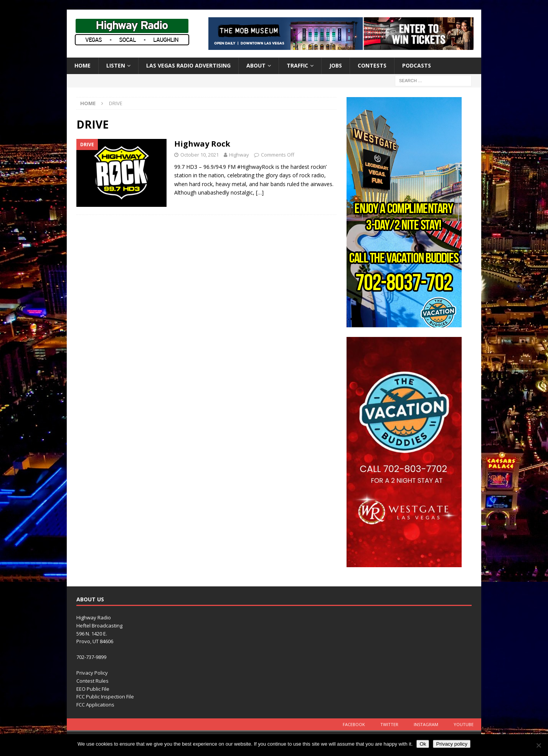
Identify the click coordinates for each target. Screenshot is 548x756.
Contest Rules (92, 681)
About (256, 65)
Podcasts (417, 65)
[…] (260, 192)
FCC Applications (95, 705)
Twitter (389, 724)
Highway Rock (202, 144)
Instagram (426, 724)
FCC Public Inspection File (105, 697)
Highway (239, 155)
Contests (372, 65)
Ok (423, 744)
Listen (116, 65)
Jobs (336, 65)
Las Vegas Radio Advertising (188, 65)
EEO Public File (93, 689)
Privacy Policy (92, 673)
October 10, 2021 (200, 155)
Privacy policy (451, 744)
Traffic (297, 65)
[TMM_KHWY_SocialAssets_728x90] (341, 45)
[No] (538, 745)
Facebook (354, 724)
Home (83, 65)
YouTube (464, 724)
